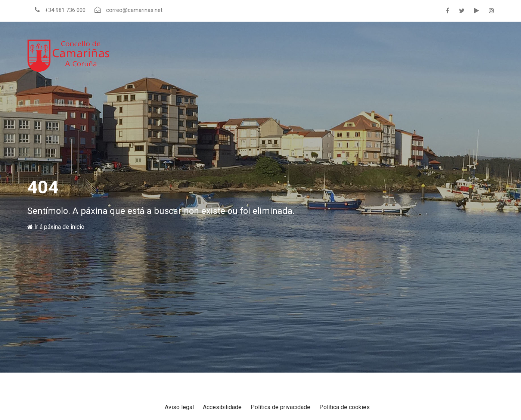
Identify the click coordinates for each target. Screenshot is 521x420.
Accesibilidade (222, 407)
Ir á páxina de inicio (56, 227)
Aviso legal (179, 407)
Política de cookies (345, 407)
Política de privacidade (280, 407)
